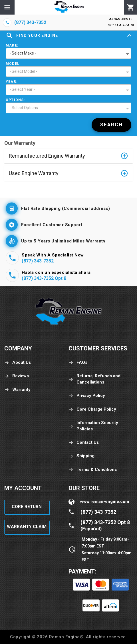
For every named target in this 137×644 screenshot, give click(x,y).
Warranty (17, 390)
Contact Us (84, 443)
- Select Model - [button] (23, 71)
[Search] (111, 125)
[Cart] (131, 7)
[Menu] (7, 7)
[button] (68, 156)
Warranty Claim (27, 527)
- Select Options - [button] (25, 108)
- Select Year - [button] (22, 89)
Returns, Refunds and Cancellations (94, 379)
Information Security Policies (93, 426)
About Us (18, 363)
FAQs (78, 363)
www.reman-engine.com (105, 501)
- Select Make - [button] (23, 53)
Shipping (81, 456)
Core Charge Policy (92, 409)
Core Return (27, 507)
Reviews (17, 376)
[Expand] (129, 36)
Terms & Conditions (93, 470)
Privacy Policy (87, 396)
